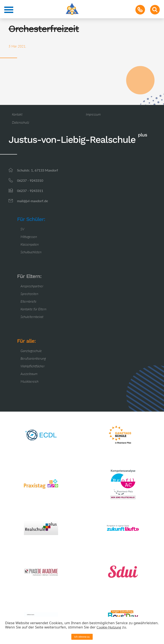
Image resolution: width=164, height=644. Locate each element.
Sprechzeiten (29, 294)
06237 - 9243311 (30, 191)
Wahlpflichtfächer (33, 366)
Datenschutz (21, 122)
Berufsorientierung (33, 358)
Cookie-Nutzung (109, 627)
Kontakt (17, 114)
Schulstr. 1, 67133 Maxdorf (38, 170)
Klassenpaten (30, 244)
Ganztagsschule (31, 351)
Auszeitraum (29, 374)
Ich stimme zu (82, 637)
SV (22, 229)
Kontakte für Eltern (33, 309)
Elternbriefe (29, 301)
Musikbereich (29, 381)
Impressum (93, 114)
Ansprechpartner (32, 286)
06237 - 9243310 (30, 180)
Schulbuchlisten (31, 252)
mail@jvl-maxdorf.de (32, 201)
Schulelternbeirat (32, 317)
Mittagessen (29, 237)
